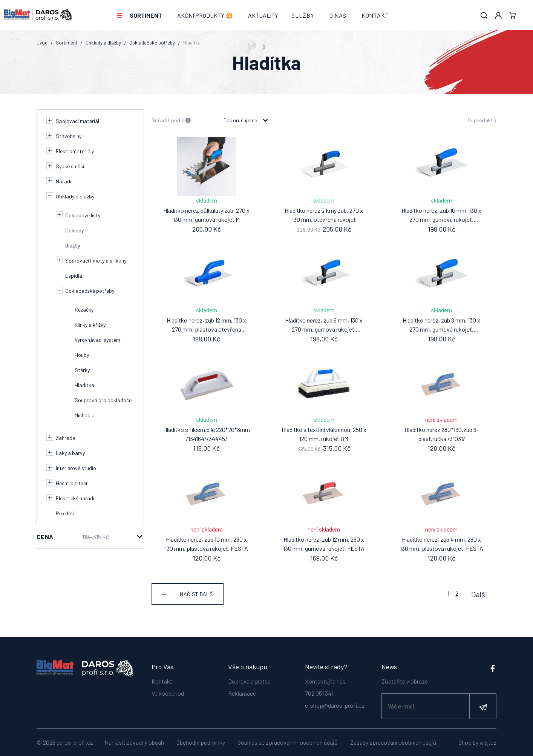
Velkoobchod (168, 693)
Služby (303, 15)
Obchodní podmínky (201, 742)
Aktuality (263, 15)
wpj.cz (488, 742)
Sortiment (146, 15)
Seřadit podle (171, 121)
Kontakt (375, 15)
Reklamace (242, 693)
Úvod (42, 43)
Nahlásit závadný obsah (134, 742)
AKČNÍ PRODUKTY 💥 (205, 15)
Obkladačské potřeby (152, 43)
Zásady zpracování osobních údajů (393, 742)
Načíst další (197, 594)
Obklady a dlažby (103, 43)
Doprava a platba (249, 681)
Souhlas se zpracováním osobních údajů (288, 742)
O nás (338, 15)
